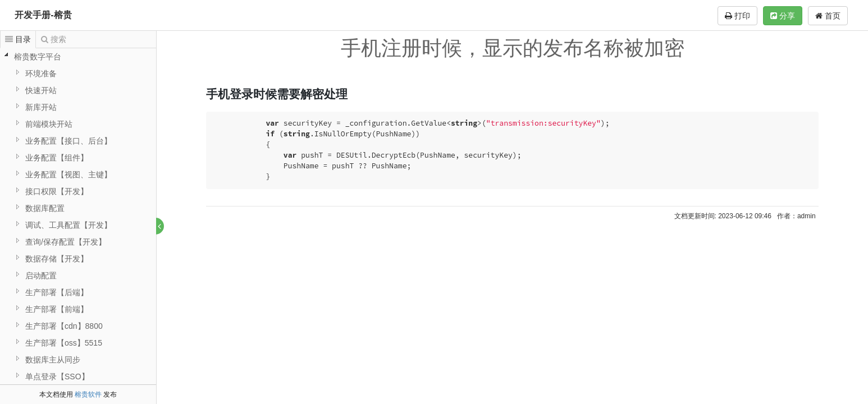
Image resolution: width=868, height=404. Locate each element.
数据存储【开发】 (57, 259)
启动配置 (41, 276)
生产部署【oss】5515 (64, 343)
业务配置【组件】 (57, 158)
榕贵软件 (88, 394)
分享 (783, 16)
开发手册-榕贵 (43, 15)
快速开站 (41, 90)
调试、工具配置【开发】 (68, 225)
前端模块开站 (49, 124)
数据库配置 (45, 208)
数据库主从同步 (53, 360)
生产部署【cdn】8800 (64, 326)
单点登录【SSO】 (57, 377)
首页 (828, 16)
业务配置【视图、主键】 (68, 175)
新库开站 (41, 107)
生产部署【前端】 (57, 309)
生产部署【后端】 (57, 292)
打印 (737, 16)
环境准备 (41, 74)
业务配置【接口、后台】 (68, 141)
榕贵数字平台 (38, 57)
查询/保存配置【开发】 (66, 242)
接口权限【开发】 (57, 191)
